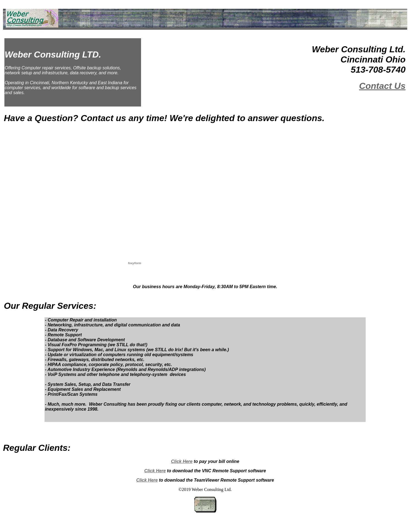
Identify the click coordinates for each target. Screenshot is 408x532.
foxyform (135, 263)
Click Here (182, 461)
